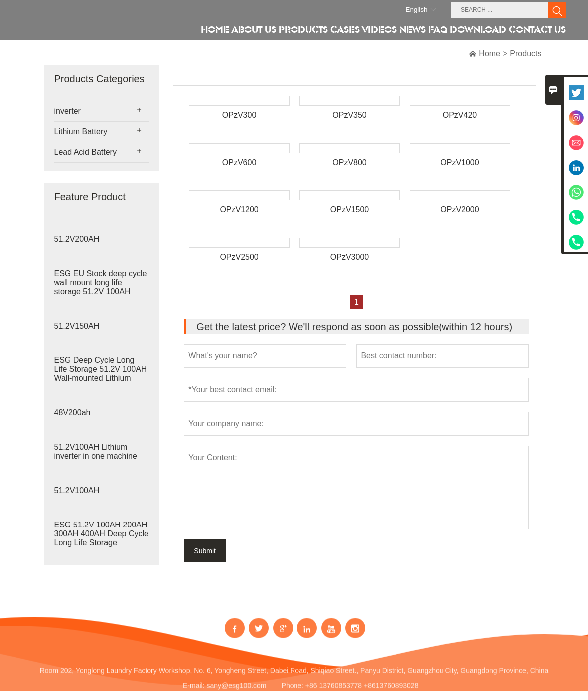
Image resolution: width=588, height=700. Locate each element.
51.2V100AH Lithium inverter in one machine (96, 451)
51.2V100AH (77, 490)
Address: (298, 661)
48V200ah (73, 413)
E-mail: (194, 691)
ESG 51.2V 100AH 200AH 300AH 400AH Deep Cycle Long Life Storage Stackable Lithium (101, 538)
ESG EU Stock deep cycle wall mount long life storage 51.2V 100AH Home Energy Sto (101, 287)
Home (490, 54)
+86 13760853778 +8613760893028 (362, 691)
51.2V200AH (77, 239)
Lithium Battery (81, 131)
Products (525, 54)
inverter (68, 111)
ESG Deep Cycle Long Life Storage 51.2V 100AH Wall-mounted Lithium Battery (101, 374)
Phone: (293, 691)
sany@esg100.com (236, 691)
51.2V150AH (77, 326)
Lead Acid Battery (85, 152)
